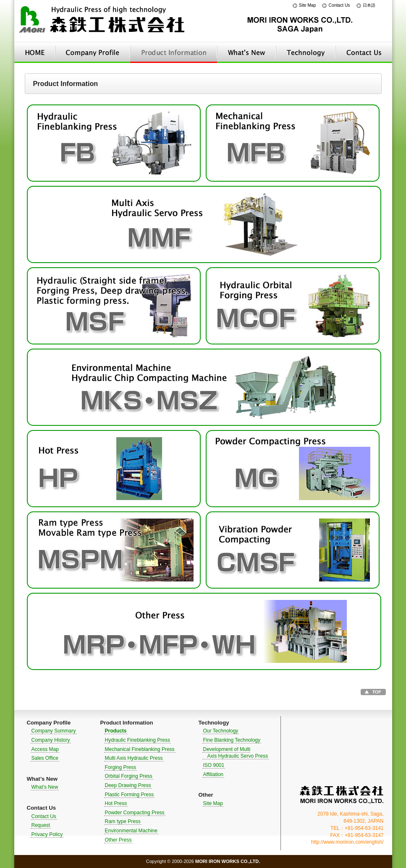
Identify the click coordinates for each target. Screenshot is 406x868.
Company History (51, 740)
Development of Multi (235, 753)
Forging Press (121, 767)
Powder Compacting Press (135, 813)
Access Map (45, 749)
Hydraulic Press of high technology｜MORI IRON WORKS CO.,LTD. (102, 21)
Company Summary (54, 731)
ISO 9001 (214, 765)
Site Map (308, 5)
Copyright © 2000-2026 (203, 861)
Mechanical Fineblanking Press (140, 749)
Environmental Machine (131, 831)
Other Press (118, 840)
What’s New (246, 52)
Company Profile (93, 52)
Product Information (174, 52)
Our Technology (221, 731)
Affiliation (213, 774)
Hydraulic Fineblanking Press (138, 740)
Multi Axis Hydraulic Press (134, 758)
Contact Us (339, 5)
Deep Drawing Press (128, 785)
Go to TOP (373, 692)
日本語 (369, 5)
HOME (35, 52)
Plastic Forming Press (130, 795)
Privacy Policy (47, 834)
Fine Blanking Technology (232, 740)
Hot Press (116, 803)
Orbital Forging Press (129, 776)
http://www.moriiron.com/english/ (347, 842)
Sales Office (45, 758)
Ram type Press (123, 821)
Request (41, 825)
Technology (306, 52)
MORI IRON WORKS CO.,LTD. (342, 795)
